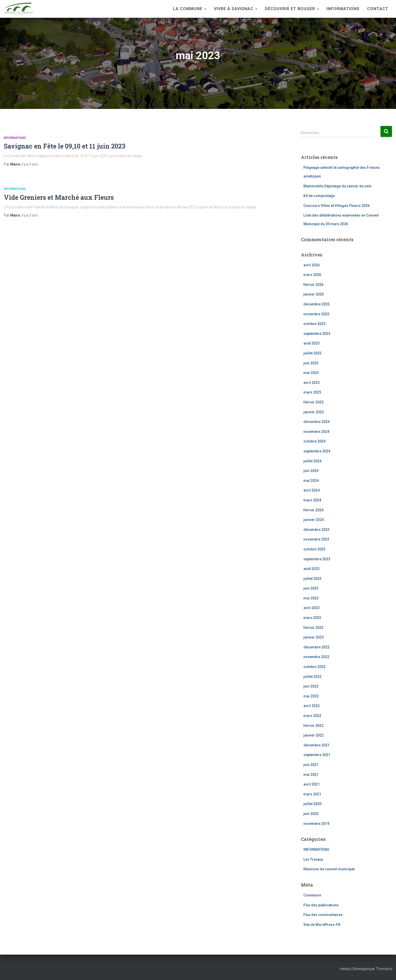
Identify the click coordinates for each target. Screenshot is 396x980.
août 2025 (312, 343)
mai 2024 (311, 481)
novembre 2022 (316, 657)
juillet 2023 (312, 579)
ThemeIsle (384, 969)
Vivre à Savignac (236, 9)
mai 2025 (311, 373)
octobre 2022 (314, 667)
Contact (378, 9)
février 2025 (313, 402)
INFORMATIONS (343, 9)
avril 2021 (312, 784)
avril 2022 (312, 706)
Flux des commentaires (323, 915)
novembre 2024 (316, 432)
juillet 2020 (312, 804)
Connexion (312, 895)
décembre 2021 (316, 745)
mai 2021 (311, 775)
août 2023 (312, 569)
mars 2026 (312, 275)
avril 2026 (312, 265)
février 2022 (313, 726)
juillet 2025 (312, 353)
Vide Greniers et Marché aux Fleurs (59, 197)
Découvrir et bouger (292, 9)
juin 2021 (311, 765)
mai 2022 (311, 696)
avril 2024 (312, 490)
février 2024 (313, 510)
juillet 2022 (312, 677)
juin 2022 (311, 686)
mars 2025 (312, 392)
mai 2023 (311, 598)
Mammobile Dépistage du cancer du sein (337, 186)
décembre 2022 (316, 647)
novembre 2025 (316, 314)
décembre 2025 (316, 304)
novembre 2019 (316, 824)
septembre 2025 (317, 334)
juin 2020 (311, 814)
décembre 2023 (316, 530)
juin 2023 (311, 588)
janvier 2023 (314, 637)
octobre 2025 (314, 324)
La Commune (190, 9)
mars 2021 (312, 794)
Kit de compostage (319, 196)
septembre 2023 (317, 559)
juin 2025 (311, 363)
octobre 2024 (314, 441)
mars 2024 (312, 500)
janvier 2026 (314, 294)
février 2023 (313, 628)
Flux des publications (321, 905)
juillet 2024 (312, 461)
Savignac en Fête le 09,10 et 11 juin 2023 (65, 146)
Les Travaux (313, 859)
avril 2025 (312, 383)
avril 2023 (312, 608)
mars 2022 (312, 716)
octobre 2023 (314, 549)
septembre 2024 (317, 451)
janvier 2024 (314, 520)
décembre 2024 (316, 422)
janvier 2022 (314, 735)
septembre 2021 (317, 755)
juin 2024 (311, 471)
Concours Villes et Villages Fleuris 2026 (337, 206)
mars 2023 (312, 618)
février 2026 (313, 285)
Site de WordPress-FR (322, 925)
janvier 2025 (314, 412)
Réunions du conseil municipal (329, 869)
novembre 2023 (316, 539)
